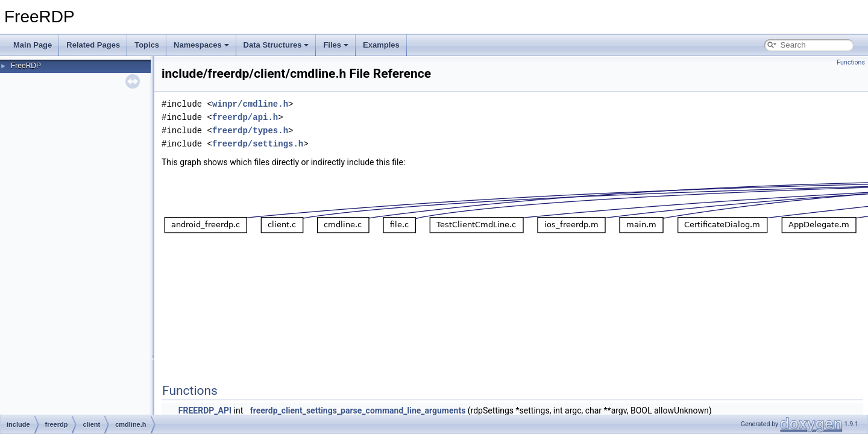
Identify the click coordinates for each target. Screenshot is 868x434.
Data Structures (276, 45)
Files (336, 45)
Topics (147, 45)
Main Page (33, 45)
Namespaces (201, 45)
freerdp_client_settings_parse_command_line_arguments (358, 410)
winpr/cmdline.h (250, 104)
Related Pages (93, 45)
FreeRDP (26, 66)
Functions (851, 62)
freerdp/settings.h (258, 144)
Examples (381, 45)
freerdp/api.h (245, 117)
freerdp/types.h (250, 131)
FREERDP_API (205, 410)
